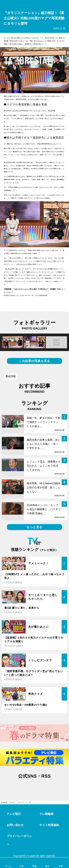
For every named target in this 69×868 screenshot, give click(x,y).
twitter (25, 785)
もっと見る (34, 527)
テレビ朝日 (14, 814)
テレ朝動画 (46, 814)
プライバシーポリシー (19, 840)
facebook (35, 785)
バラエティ (12, 802)
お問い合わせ (15, 825)
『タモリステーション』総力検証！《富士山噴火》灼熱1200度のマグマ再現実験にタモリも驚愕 (25, 802)
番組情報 (11, 376)
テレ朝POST (34, 4)
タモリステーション (21, 289)
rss (44, 785)
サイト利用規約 (49, 825)
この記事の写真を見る (35, 361)
